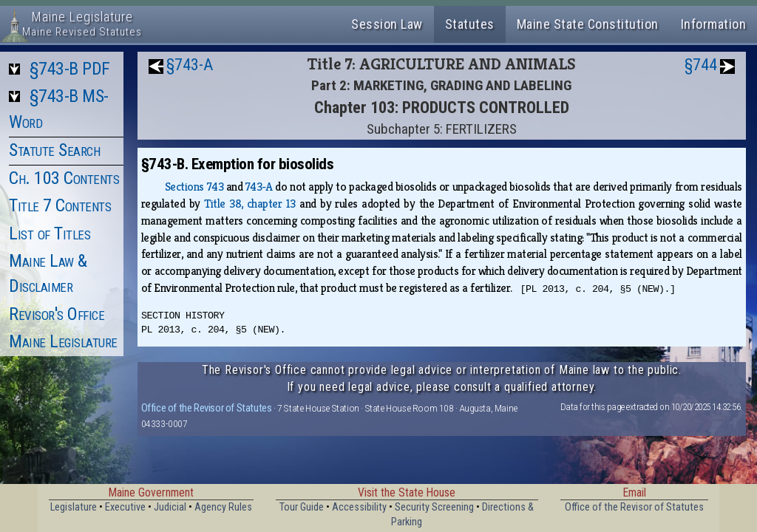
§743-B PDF (70, 69)
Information (714, 24)
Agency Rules (223, 507)
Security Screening (434, 507)
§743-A (190, 65)
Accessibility (359, 507)
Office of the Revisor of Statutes (207, 408)
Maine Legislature (63, 341)
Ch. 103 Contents (64, 178)
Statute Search (54, 150)
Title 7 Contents (60, 205)
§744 (701, 65)
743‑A (259, 187)
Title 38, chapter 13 (250, 204)
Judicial (170, 507)
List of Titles (50, 233)
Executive (125, 507)
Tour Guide (302, 507)
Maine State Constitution (588, 24)
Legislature (74, 507)
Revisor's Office (57, 314)
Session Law (387, 24)
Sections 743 (194, 187)
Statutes (470, 24)
